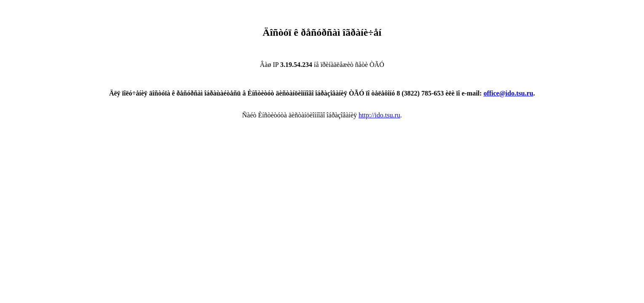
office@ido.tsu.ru (508, 93)
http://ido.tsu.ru (380, 115)
